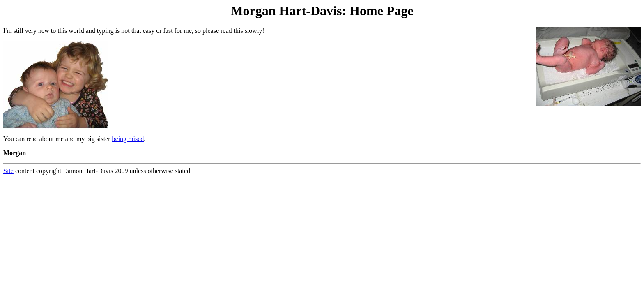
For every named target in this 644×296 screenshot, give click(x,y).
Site (8, 171)
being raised (128, 139)
